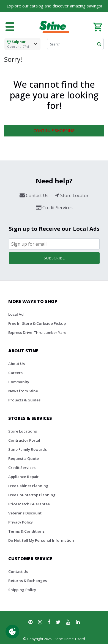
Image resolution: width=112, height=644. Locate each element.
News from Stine (23, 391)
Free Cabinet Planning (28, 486)
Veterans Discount (25, 513)
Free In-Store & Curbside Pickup (37, 323)
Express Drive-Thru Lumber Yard (37, 332)
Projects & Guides (24, 400)
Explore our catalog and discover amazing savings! (54, 6)
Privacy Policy (21, 522)
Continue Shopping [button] (54, 131)
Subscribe (54, 258)
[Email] (54, 244)
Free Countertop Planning (32, 495)
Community (19, 382)
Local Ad (16, 314)
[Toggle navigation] (10, 27)
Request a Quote (24, 458)
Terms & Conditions (26, 531)
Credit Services (22, 468)
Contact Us (18, 571)
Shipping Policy (22, 590)
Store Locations (23, 431)
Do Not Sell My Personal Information (41, 540)
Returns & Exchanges (28, 581)
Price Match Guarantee (29, 504)
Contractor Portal (24, 440)
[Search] (75, 44)
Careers (15, 373)
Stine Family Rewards (28, 449)
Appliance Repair (24, 477)
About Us (17, 364)
